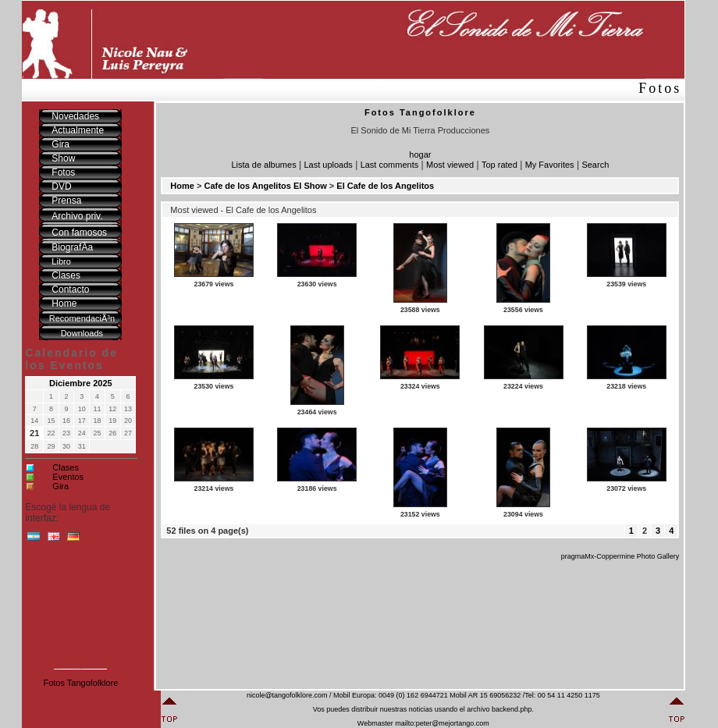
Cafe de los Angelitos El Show (265, 186)
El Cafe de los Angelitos (385, 186)
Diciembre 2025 (81, 383)
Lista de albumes (263, 165)
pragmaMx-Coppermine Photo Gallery (620, 556)
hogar (420, 154)
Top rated (499, 165)
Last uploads (328, 165)
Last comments (390, 165)
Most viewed (450, 165)
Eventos (68, 477)
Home (182, 186)
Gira (60, 486)
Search (595, 165)
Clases (66, 467)
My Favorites (550, 165)
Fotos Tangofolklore (80, 683)
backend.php (512, 709)
